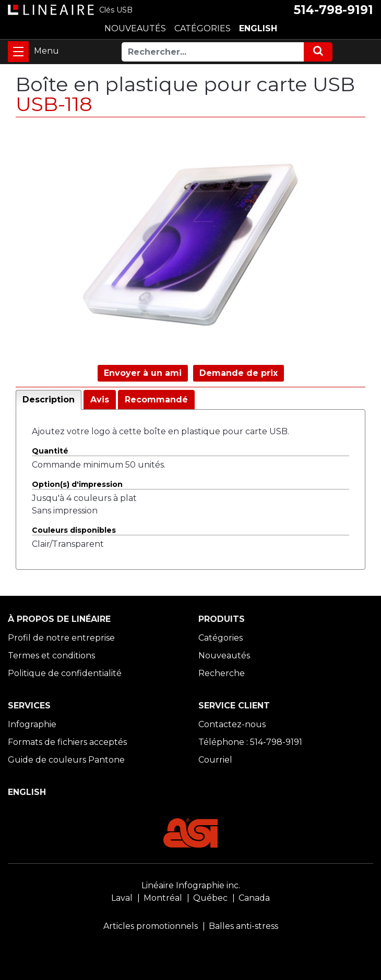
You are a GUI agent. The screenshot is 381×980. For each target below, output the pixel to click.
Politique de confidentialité (65, 673)
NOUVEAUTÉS (135, 28)
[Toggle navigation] (18, 52)
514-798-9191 (334, 10)
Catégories (221, 638)
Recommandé (156, 400)
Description (49, 400)
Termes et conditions (51, 656)
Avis (100, 400)
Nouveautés (224, 656)
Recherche (222, 673)
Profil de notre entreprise (61, 638)
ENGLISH (258, 28)
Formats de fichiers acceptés (67, 742)
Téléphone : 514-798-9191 (250, 742)
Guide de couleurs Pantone (66, 760)
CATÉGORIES (203, 28)
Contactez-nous (232, 724)
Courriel (215, 760)
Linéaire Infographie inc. (191, 885)
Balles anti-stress (243, 926)
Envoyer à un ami (143, 373)
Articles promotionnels (151, 926)
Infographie (32, 724)
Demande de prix (239, 373)
